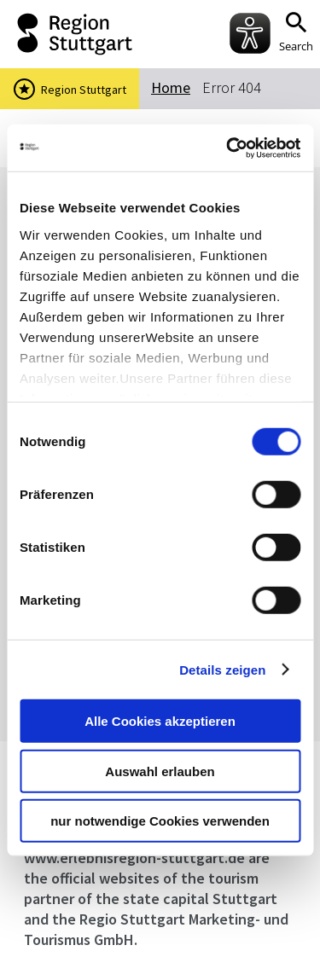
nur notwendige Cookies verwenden (160, 821)
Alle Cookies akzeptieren (160, 721)
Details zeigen (222, 669)
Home (171, 87)
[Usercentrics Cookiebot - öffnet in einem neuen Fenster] (228, 148)
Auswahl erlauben (160, 771)
